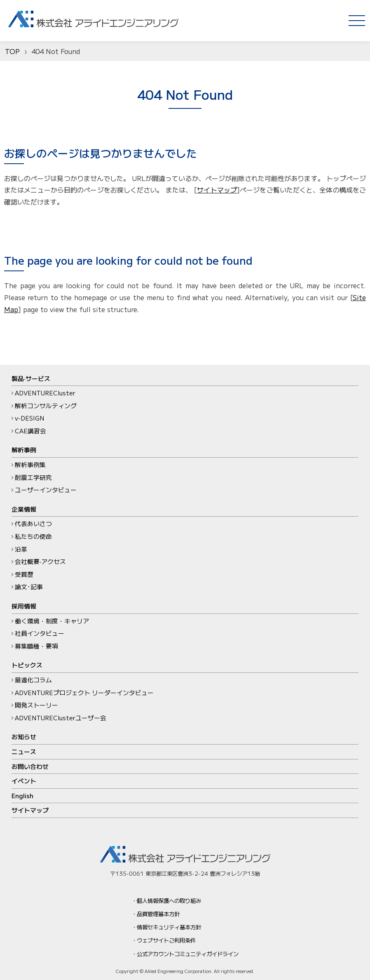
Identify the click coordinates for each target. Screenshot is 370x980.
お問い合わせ (30, 766)
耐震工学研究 (33, 477)
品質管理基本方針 (158, 914)
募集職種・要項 (36, 646)
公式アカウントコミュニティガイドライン (188, 954)
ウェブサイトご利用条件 (166, 940)
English (22, 796)
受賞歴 (24, 574)
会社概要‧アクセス (40, 561)
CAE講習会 (30, 431)
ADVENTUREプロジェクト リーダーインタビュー (84, 692)
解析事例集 (30, 464)
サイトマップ (217, 190)
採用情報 (24, 606)
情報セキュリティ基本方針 (169, 927)
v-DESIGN (29, 418)
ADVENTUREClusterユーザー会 (61, 718)
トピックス (27, 665)
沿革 (21, 549)
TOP (12, 51)
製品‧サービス (31, 378)
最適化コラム (33, 680)
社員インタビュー (40, 633)
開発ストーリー (36, 705)
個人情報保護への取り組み (169, 900)
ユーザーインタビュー (46, 490)
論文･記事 (29, 586)
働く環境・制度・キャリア (52, 621)
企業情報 (24, 509)
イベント (24, 781)
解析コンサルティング (46, 405)
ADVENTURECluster (45, 393)
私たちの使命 (33, 536)
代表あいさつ (33, 523)
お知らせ (24, 737)
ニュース (24, 751)
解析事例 (24, 450)
